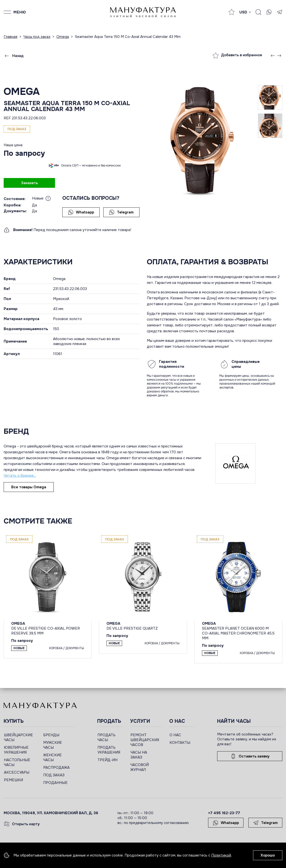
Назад (14, 56)
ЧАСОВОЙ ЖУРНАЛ (140, 767)
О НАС (175, 735)
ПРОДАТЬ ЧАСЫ (106, 737)
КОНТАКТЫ (180, 743)
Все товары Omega (29, 487)
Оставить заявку (250, 756)
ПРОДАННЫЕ (55, 783)
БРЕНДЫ (51, 735)
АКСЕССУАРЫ (17, 772)
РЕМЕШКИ (13, 780)
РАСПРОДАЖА (56, 768)
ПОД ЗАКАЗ (54, 775)
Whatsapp (81, 212)
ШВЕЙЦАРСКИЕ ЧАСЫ (18, 737)
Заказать (29, 183)
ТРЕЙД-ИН (107, 760)
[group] (202, 141)
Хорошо (268, 855)
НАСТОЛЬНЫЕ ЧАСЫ (17, 762)
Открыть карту (22, 824)
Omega (22, 92)
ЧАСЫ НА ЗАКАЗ (139, 755)
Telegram (121, 212)
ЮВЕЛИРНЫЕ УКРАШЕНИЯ (16, 750)
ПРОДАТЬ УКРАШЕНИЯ (109, 750)
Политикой (221, 855)
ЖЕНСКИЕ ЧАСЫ (53, 757)
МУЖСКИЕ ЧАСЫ (53, 745)
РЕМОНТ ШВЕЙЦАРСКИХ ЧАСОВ (145, 740)
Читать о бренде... (20, 476)
